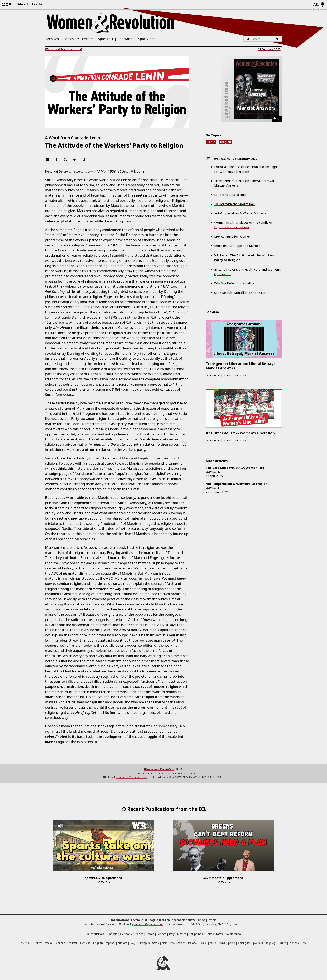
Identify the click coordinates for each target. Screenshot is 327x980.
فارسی (134, 943)
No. (64, 49)
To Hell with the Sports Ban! (235, 204)
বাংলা (39, 943)
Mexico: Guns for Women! (233, 236)
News (202, 920)
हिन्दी (164, 943)
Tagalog (270, 943)
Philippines (196, 934)
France (139, 934)
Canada (112, 934)
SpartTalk (106, 39)
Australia (99, 934)
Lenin (211, 142)
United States (214, 934)
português (244, 943)
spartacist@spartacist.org (132, 777)
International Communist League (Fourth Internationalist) (153, 920)
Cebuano (60, 943)
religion (226, 142)
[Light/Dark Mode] (323, 5)
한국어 (213, 943)
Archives (52, 39)
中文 (304, 943)
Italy (172, 934)
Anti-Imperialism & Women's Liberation (243, 213)
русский (258, 943)
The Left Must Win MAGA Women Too (235, 468)
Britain (150, 934)
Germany (126, 934)
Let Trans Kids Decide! (230, 195)
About (23, 4)
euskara (123, 943)
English (98, 943)
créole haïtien (177, 943)
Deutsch (73, 943)
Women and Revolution (159, 769)
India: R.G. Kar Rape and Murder (237, 246)
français (145, 943)
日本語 (203, 943)
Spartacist (126, 39)
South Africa (233, 934)
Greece (162, 934)
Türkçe (282, 943)
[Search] (278, 39)
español (110, 943)
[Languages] (316, 5)
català (48, 943)
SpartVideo (147, 39)
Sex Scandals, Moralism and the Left (240, 293)
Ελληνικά (85, 943)
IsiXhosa (294, 943)
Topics (68, 39)
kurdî (222, 943)
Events (212, 920)
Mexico (182, 934)
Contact (39, 4)
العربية (31, 943)
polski (232, 943)
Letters (88, 39)
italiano (192, 943)
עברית (156, 943)
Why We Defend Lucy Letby (234, 283)
